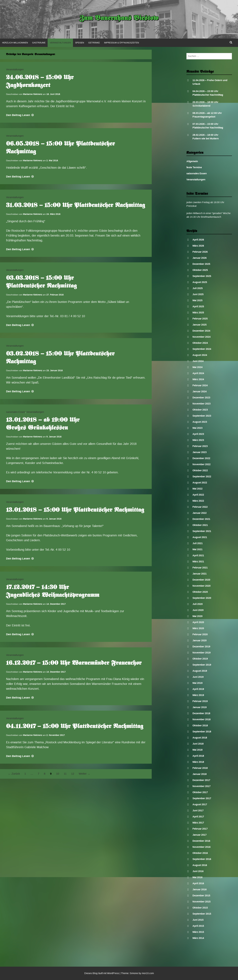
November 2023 (202, 404)
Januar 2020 (200, 640)
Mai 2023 (197, 428)
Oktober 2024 (200, 343)
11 (65, 774)
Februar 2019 (200, 701)
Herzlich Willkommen (15, 43)
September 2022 (202, 476)
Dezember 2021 (201, 519)
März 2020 (198, 628)
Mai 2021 (197, 549)
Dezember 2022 (201, 458)
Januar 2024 (200, 391)
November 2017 (202, 786)
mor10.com (148, 973)
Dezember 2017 (201, 780)
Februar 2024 (200, 385)
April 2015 (198, 926)
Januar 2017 (200, 835)
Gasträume (39, 43)
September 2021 (202, 531)
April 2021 (198, 555)
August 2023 (200, 422)
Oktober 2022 (200, 470)
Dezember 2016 (201, 841)
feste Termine (194, 167)
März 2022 (198, 501)
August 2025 (200, 282)
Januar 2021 (200, 574)
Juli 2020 (198, 604)
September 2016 (202, 859)
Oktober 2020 (200, 592)
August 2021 (200, 537)
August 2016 (200, 865)
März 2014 (198, 938)
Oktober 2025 (200, 270)
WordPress (113, 973)
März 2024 (198, 379)
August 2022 (200, 483)
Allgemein (192, 161)
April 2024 (198, 373)
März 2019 (198, 695)
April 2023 (198, 434)
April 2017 (198, 817)
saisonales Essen (16, 412)
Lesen (20, 115)
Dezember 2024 (201, 331)
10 (58, 774)
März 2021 (198, 562)
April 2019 (198, 689)
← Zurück (14, 774)
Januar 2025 (200, 325)
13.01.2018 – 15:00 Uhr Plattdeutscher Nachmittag (75, 510)
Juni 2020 (198, 610)
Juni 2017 (198, 810)
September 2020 (202, 598)
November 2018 (202, 719)
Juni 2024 (198, 361)
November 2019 (202, 653)
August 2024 (200, 355)
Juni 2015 (198, 920)
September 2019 (202, 665)
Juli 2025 (198, 288)
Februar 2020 (200, 634)
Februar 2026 (200, 252)
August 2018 (200, 738)
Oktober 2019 (200, 659)
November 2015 (202, 902)
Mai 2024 (197, 367)
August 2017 (200, 804)
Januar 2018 (200, 774)
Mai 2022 (197, 489)
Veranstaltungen (60, 43)
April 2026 (198, 240)
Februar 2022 (200, 507)
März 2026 (198, 246)
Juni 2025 (198, 294)
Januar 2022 (200, 513)
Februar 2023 (200, 446)
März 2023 (198, 440)
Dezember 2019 (201, 647)
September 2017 (202, 798)
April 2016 (198, 883)
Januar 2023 (200, 452)
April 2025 (198, 306)
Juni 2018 (198, 744)
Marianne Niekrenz (33, 94)
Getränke (94, 43)
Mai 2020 (197, 616)
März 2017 (198, 823)
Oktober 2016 (200, 853)
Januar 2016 (200, 889)
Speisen (80, 43)
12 (73, 774)
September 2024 (202, 349)
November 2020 (202, 586)
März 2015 (198, 932)
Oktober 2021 (200, 525)
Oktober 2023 (200, 410)
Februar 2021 (200, 568)
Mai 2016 (197, 877)
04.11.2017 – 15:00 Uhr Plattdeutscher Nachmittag (75, 727)
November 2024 (202, 337)
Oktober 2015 (200, 908)
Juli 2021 (198, 543)
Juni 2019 (198, 677)
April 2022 (198, 495)
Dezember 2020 (201, 580)
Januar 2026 (200, 258)
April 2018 (198, 756)
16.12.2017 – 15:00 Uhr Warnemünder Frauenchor (74, 663)
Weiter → (84, 774)
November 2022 (202, 464)
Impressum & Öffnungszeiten (122, 43)
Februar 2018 (200, 768)
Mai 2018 (197, 750)
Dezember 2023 (201, 398)
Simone (134, 973)
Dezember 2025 (201, 264)
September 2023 (202, 416)
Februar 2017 (200, 829)
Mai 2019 (197, 683)
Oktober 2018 (200, 725)
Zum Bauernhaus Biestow (119, 19)
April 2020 (198, 622)
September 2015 (202, 914)
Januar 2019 (200, 707)
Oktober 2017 (200, 792)
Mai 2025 (197, 300)
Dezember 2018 (201, 713)
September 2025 (202, 276)
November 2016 (202, 847)
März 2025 (198, 313)
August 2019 (200, 671)
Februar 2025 (200, 319)
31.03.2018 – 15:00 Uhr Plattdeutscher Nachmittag (76, 206)
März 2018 (198, 762)
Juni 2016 (198, 871)
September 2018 (202, 732)
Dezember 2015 (201, 896)
